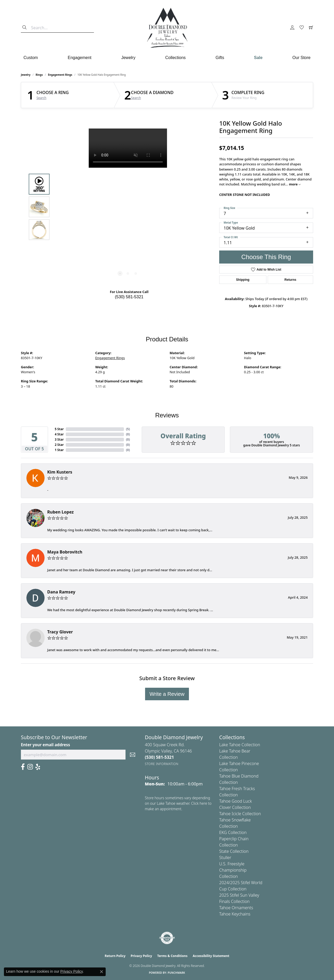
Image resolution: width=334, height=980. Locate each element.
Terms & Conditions (172, 956)
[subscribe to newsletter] (133, 755)
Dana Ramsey (61, 592)
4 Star (59, 434)
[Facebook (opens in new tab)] (23, 767)
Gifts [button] (220, 58)
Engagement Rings (60, 75)
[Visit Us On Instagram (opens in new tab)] (30, 767)
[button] (292, 28)
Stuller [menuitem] (225, 857)
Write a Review (167, 694)
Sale (258, 58)
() (128, 429)
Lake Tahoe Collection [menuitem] (240, 745)
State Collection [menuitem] (234, 851)
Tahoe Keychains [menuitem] (235, 914)
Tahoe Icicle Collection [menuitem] (240, 814)
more (295, 184)
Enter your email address (45, 745)
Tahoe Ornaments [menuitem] (236, 908)
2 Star (59, 445)
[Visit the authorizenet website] (167, 938)
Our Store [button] (302, 58)
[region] (128, 207)
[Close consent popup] (102, 972)
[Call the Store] (159, 757)
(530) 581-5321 (129, 297)
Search (41, 98)
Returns (290, 280)
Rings (39, 75)
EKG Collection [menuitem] (233, 832)
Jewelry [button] (128, 58)
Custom (31, 58)
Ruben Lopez (60, 512)
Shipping (243, 280)
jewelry (26, 75)
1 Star (59, 450)
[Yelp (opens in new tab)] (38, 767)
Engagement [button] (80, 58)
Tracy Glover (60, 632)
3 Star (59, 439)
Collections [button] (175, 58)
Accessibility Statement (211, 956)
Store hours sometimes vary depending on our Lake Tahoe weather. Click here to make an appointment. (178, 803)
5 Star (59, 429)
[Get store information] (162, 764)
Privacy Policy (141, 956)
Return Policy (115, 956)
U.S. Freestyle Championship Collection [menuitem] (233, 870)
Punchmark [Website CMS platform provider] (177, 973)
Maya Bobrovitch (65, 552)
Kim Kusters (60, 472)
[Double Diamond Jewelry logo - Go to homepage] (167, 28)
